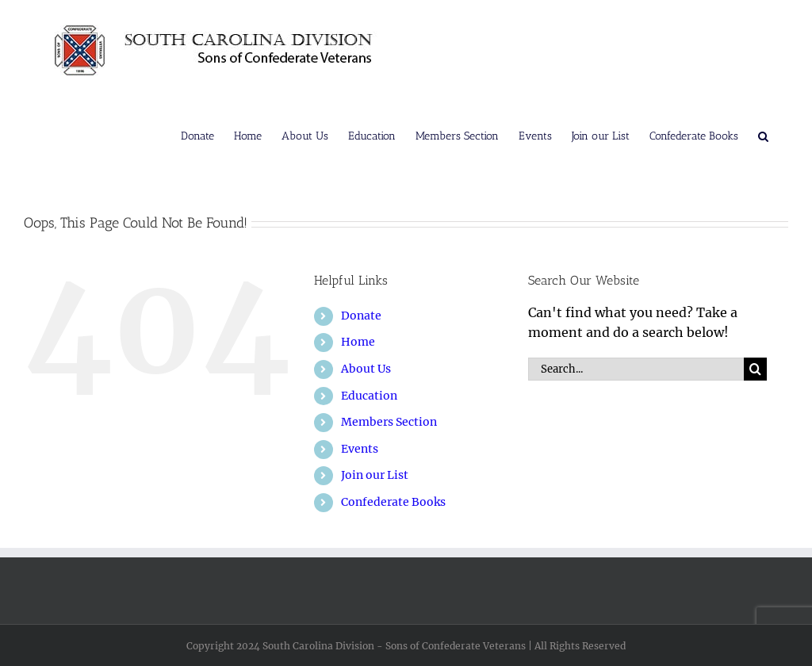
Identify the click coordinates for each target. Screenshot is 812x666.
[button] (763, 135)
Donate (361, 316)
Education (369, 396)
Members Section (389, 422)
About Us (366, 369)
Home (358, 342)
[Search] (755, 369)
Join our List (375, 475)
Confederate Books (393, 502)
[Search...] (636, 369)
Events (360, 449)
